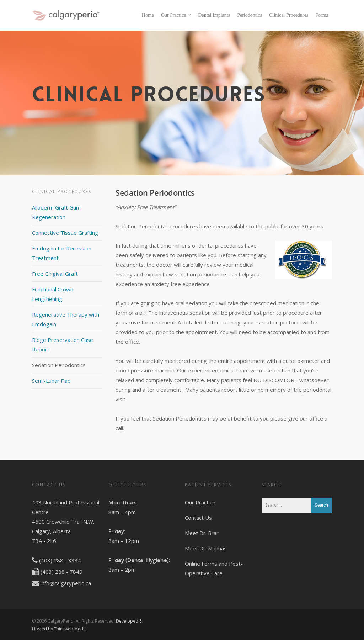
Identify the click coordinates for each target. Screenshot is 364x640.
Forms (322, 15)
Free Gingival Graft (55, 274)
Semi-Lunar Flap (51, 381)
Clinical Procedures (289, 15)
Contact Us (198, 518)
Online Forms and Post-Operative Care (214, 568)
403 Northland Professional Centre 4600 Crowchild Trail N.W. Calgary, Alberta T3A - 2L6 (66, 522)
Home (148, 15)
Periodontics (250, 15)
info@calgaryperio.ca (66, 583)
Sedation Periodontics (59, 365)
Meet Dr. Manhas (206, 548)
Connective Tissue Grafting (65, 233)
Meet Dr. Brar (202, 533)
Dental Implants (214, 15)
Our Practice (176, 15)
